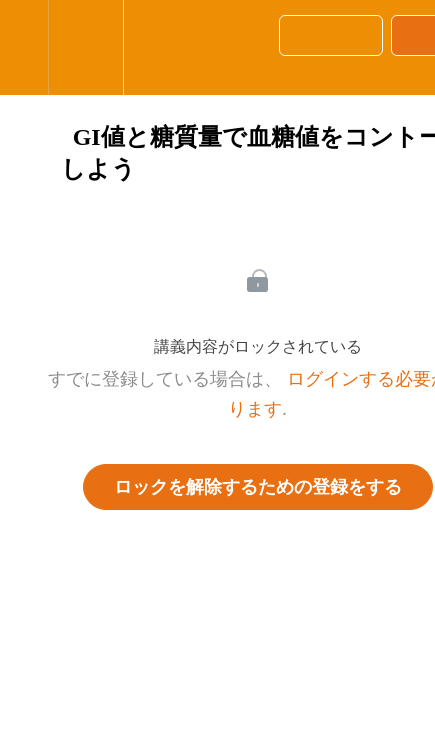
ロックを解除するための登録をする (258, 487)
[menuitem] (85, 47)
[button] (24, 47)
